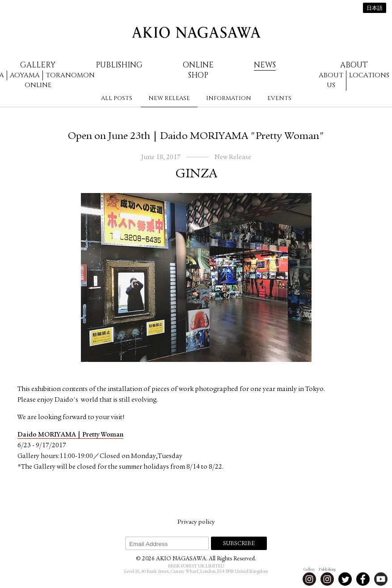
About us (331, 80)
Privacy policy (196, 522)
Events (279, 98)
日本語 (375, 8)
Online (38, 85)
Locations (369, 75)
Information (229, 98)
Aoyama (25, 75)
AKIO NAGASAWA (196, 32)
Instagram (309, 579)
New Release (169, 98)
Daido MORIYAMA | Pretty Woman (70, 435)
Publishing (119, 65)
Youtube (381, 579)
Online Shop (198, 70)
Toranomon (70, 75)
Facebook (363, 579)
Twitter (345, 579)
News (265, 65)
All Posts (117, 98)
